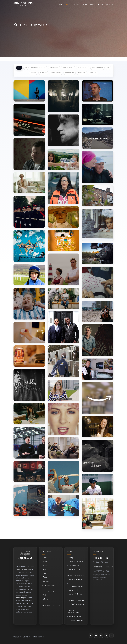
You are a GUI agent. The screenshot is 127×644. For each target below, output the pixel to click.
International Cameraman (76, 576)
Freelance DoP (73, 590)
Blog (92, 4)
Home (60, 4)
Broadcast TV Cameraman (76, 600)
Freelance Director (75, 617)
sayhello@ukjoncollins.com (103, 567)
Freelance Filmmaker (76, 580)
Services (70, 552)
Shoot (77, 4)
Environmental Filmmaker (76, 586)
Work (68, 4)
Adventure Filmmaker (76, 562)
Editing (71, 558)
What (85, 4)
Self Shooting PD (74, 566)
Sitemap (46, 599)
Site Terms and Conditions (51, 606)
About (100, 4)
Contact (110, 4)
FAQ (44, 595)
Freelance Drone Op (75, 570)
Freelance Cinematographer (73, 612)
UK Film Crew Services (76, 604)
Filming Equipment (49, 591)
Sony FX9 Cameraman (76, 620)
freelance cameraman (24, 569)
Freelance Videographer (77, 594)
